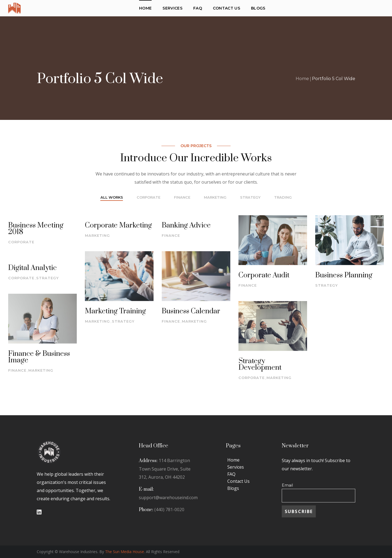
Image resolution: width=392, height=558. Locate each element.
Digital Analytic (32, 268)
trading (283, 197)
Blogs (233, 488)
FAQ (231, 474)
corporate (148, 197)
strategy (250, 197)
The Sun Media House (125, 552)
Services (236, 467)
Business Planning (344, 275)
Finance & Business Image (39, 357)
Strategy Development (260, 364)
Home (302, 79)
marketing (215, 197)
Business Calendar (191, 311)
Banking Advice (186, 225)
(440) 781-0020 (169, 510)
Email (287, 485)
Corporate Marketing (118, 225)
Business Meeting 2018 (36, 229)
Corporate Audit (264, 275)
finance (182, 197)
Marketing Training (115, 311)
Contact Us (238, 481)
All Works (112, 197)
